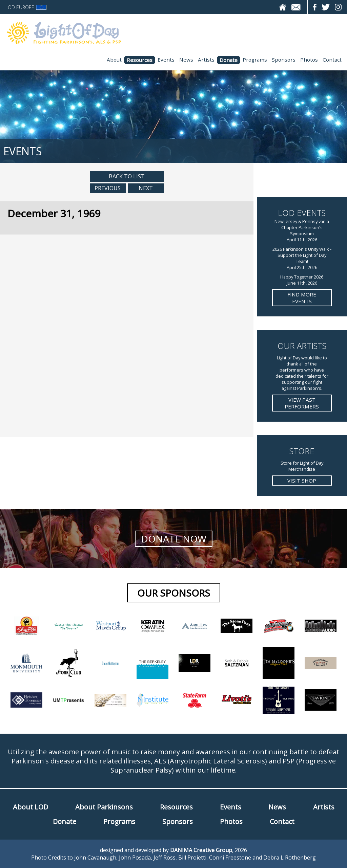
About (114, 60)
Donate (229, 60)
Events (166, 60)
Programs (255, 60)
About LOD (30, 807)
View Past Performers (302, 403)
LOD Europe (26, 7)
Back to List (127, 176)
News (186, 60)
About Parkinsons (104, 807)
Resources (140, 60)
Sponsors (284, 60)
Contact (332, 60)
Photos (309, 60)
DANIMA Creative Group (201, 850)
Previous (108, 188)
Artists (206, 60)
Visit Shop (302, 481)
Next (146, 188)
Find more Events (302, 298)
